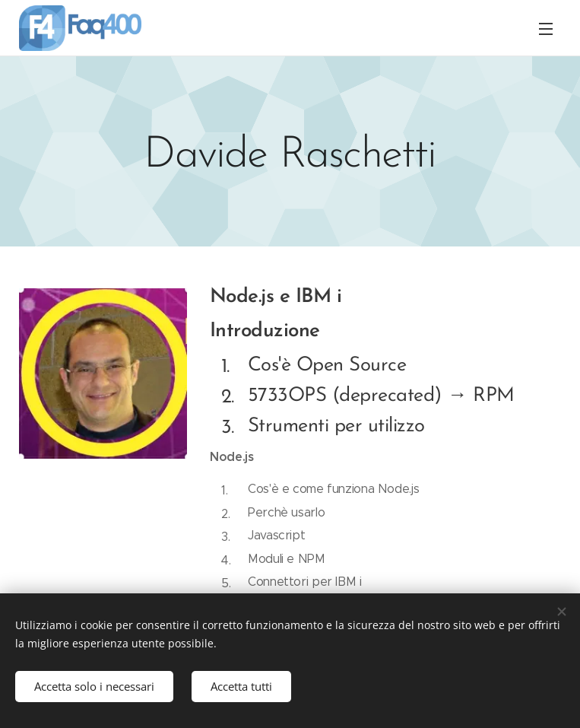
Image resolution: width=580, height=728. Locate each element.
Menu (546, 29)
